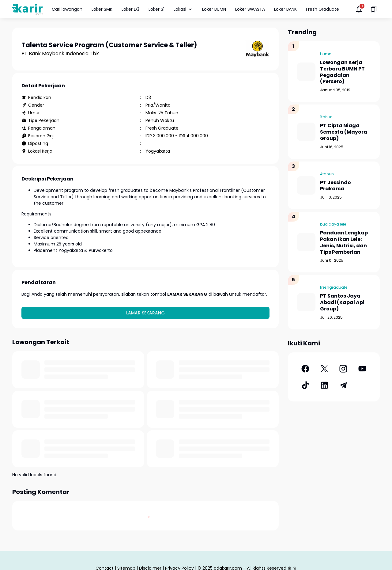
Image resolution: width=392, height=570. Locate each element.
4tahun (327, 174)
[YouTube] (362, 369)
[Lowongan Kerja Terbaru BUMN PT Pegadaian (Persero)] (306, 72)
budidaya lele (333, 224)
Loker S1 (156, 9)
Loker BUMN (214, 9)
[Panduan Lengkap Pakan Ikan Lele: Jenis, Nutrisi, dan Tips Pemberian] (306, 242)
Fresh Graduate (322, 9)
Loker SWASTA (250, 9)
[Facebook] (305, 369)
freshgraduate (334, 287)
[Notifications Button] (359, 9)
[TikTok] (305, 385)
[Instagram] (343, 369)
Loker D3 (130, 9)
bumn (326, 54)
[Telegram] (343, 385)
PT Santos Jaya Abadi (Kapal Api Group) (342, 302)
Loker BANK (285, 9)
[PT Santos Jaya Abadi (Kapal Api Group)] (306, 302)
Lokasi (183, 9)
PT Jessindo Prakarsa (335, 186)
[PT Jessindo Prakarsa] (306, 185)
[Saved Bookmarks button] (374, 9)
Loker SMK (102, 9)
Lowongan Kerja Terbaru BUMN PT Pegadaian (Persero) (342, 72)
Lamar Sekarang (145, 313)
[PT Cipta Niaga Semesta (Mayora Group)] (306, 132)
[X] (324, 369)
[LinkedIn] (324, 385)
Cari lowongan (67, 9)
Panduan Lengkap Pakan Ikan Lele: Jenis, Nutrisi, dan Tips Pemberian (344, 243)
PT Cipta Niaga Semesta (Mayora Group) (344, 132)
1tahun (326, 117)
